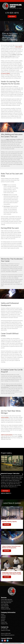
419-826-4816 (12, 13)
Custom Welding (4, 604)
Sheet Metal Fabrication (6, 603)
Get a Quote (12, 16)
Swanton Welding (5, 417)
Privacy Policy (4, 622)
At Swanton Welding (5, 73)
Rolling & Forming (5, 607)
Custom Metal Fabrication (7, 599)
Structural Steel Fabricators (7, 601)
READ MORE (7, 525)
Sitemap (3, 621)
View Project (5, 491)
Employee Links (4, 624)
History (3, 614)
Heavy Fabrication (5, 606)
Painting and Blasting (6, 609)
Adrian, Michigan (19, 47)
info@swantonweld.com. (9, 635)
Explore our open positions (7, 435)
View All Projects (6, 493)
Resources (3, 617)
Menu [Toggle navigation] (21, 20)
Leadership (3, 616)
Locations (3, 619)
